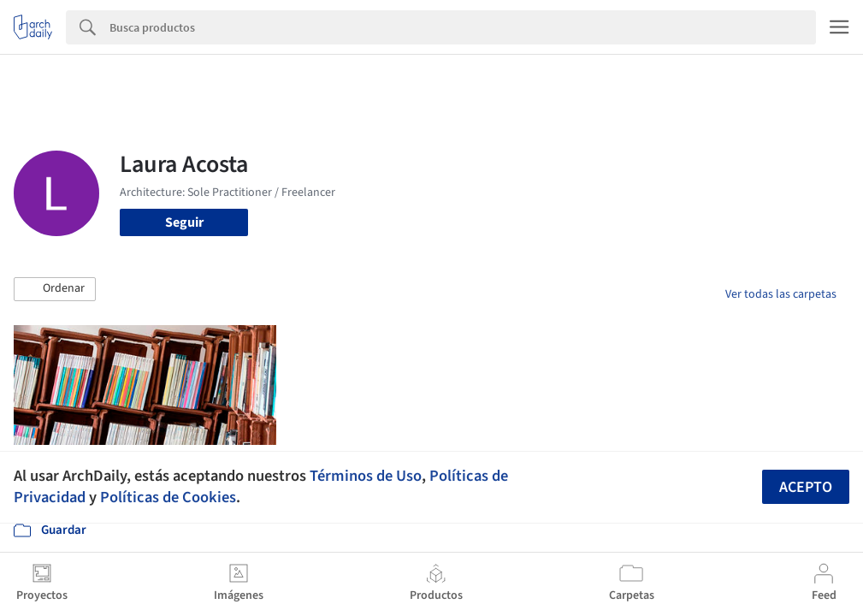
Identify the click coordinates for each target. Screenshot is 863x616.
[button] (55, 289)
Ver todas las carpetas (781, 294)
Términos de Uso (366, 476)
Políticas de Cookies (168, 497)
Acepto (806, 487)
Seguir (184, 222)
